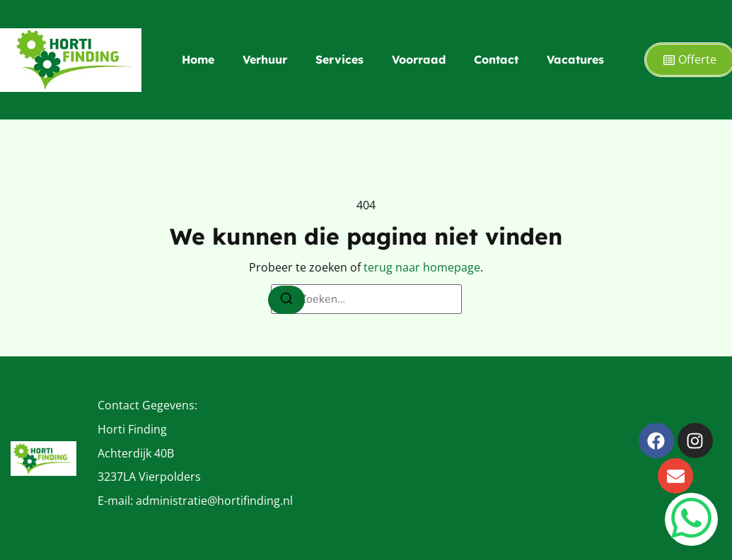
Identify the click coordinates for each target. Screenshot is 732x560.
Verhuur (265, 59)
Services (339, 59)
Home (198, 59)
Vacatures (575, 59)
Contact (496, 59)
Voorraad (419, 59)
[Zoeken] (286, 300)
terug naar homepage (422, 267)
